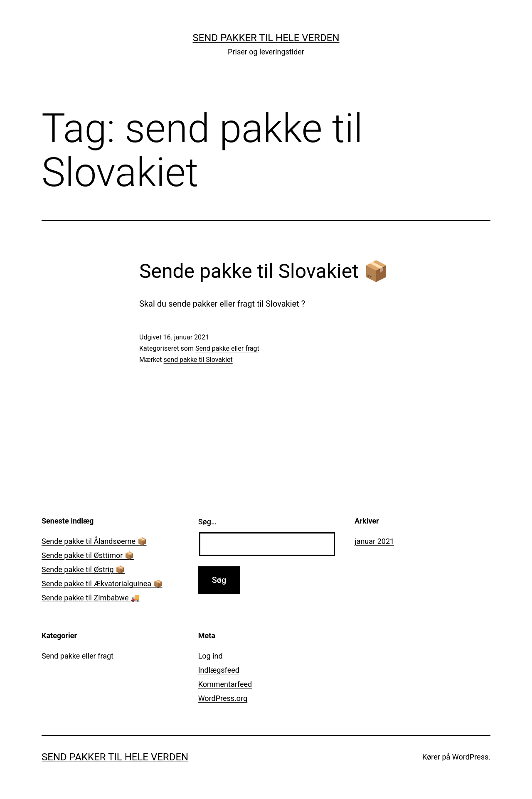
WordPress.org (223, 698)
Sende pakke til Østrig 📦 (83, 569)
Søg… (207, 522)
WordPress (470, 757)
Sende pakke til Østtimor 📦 (88, 555)
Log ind (211, 656)
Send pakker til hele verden (266, 38)
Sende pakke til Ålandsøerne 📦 (94, 541)
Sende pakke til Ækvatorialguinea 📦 (102, 584)
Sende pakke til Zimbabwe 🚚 (91, 598)
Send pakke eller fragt (227, 348)
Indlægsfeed (219, 670)
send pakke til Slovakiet (198, 360)
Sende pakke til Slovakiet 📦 (264, 271)
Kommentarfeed (225, 684)
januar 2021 (374, 541)
